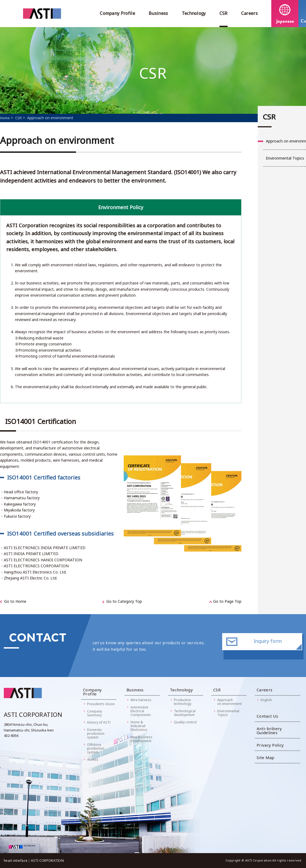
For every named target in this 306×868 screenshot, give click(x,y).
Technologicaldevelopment (185, 713)
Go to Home (15, 601)
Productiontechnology (183, 702)
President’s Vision (101, 704)
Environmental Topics (228, 713)
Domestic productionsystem (96, 733)
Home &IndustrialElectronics (139, 726)
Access (93, 759)
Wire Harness (141, 700)
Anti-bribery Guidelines (269, 731)
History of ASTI (99, 722)
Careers (249, 13)
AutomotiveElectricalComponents (141, 711)
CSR (224, 13)
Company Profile (117, 13)
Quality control (185, 722)
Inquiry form (268, 645)
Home (5, 118)
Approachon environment (229, 702)
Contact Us (267, 716)
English (266, 700)
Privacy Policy (270, 745)
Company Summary (95, 713)
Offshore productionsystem (96, 748)
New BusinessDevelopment (141, 739)
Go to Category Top (124, 601)
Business (158, 13)
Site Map (265, 757)
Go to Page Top (227, 601)
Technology (194, 13)
